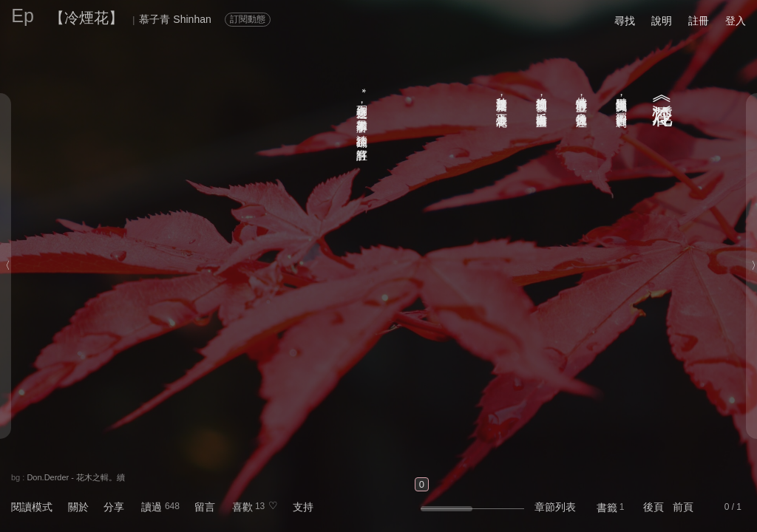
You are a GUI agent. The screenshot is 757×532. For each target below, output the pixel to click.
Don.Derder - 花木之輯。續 (76, 477)
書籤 (607, 508)
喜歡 (242, 507)
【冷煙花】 (86, 18)
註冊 (699, 21)
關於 (78, 507)
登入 (736, 21)
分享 (114, 507)
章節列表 (555, 507)
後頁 (654, 507)
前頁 (683, 507)
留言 (205, 507)
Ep (23, 16)
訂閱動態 (248, 19)
